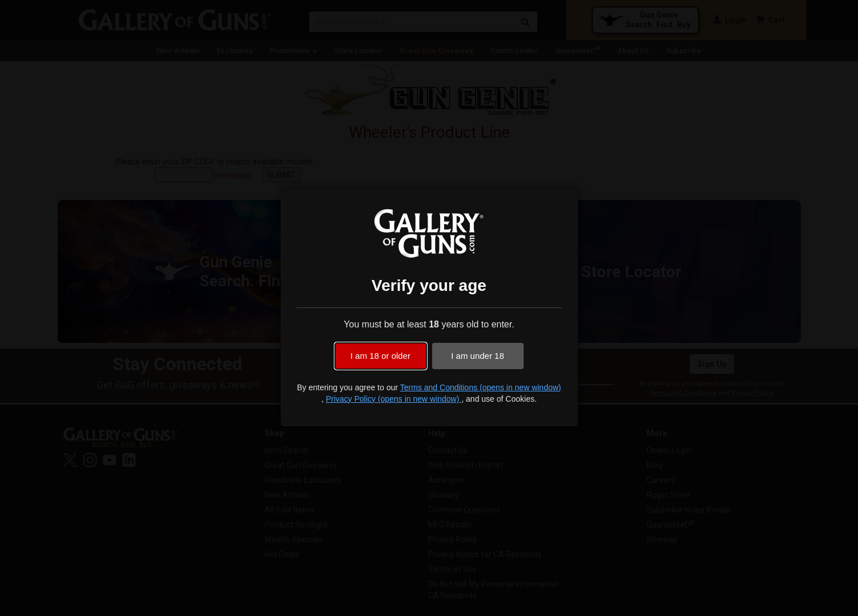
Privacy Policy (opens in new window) (394, 399)
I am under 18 (478, 356)
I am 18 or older (380, 356)
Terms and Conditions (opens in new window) (481, 387)
